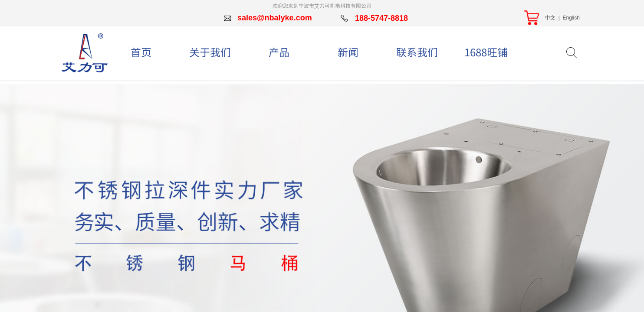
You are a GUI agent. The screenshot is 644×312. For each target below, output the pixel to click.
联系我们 (417, 52)
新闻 (348, 52)
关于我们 (210, 52)
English (571, 18)
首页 (141, 52)
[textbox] (557, 52)
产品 (279, 52)
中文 (550, 18)
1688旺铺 (486, 52)
